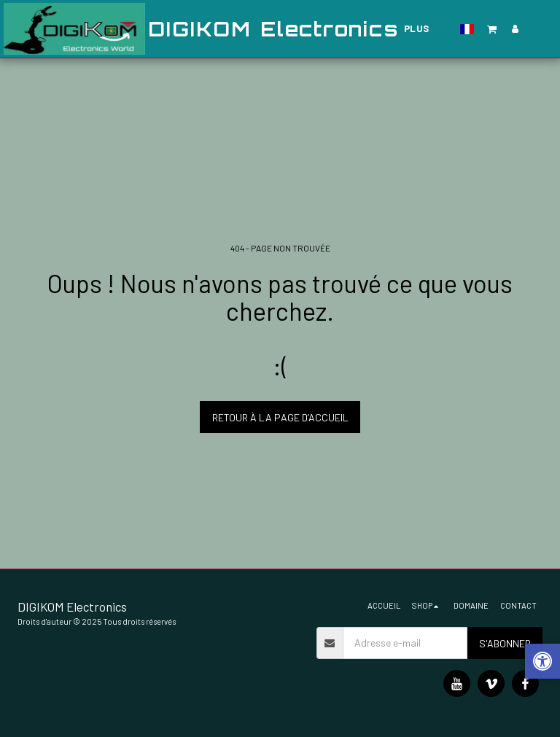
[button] (492, 29)
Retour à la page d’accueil (280, 417)
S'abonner (505, 643)
